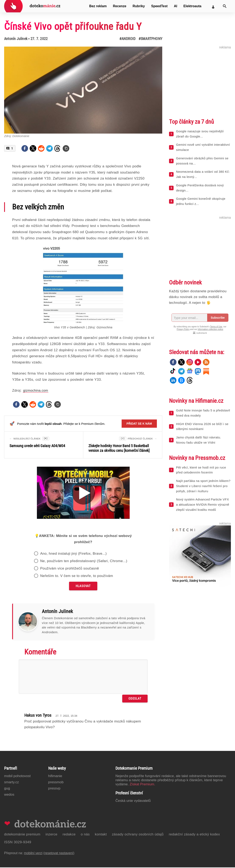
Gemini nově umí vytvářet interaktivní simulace (203, 147)
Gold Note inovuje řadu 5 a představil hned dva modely (203, 413)
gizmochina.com (36, 391)
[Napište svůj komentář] (83, 677)
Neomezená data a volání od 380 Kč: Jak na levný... (203, 174)
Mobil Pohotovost (17, 777)
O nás (85, 835)
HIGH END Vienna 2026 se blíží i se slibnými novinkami (202, 426)
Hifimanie (55, 777)
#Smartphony (150, 39)
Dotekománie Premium (22, 835)
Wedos (9, 795)
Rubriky (139, 6)
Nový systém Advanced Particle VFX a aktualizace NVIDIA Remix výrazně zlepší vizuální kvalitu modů (203, 504)
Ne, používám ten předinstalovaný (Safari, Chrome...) (84, 562)
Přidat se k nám (139, 424)
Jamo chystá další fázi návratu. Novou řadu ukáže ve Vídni (199, 440)
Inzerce (52, 835)
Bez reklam (98, 6)
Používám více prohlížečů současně (70, 569)
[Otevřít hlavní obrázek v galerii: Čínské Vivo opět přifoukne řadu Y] (83, 90)
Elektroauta (192, 6)
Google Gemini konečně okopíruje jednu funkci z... (201, 201)
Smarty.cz (11, 783)
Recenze (120, 6)
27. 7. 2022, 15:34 (66, 716)
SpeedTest (159, 6)
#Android (127, 39)
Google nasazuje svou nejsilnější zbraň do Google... (200, 134)
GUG (7, 789)
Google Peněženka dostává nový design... (200, 188)
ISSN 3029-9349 (18, 843)
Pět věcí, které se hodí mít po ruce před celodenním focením (201, 470)
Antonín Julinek (16, 39)
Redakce (69, 835)
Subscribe (218, 318)
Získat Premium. (142, 785)
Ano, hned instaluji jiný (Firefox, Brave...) (73, 554)
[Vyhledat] (225, 6)
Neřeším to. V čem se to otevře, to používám (77, 576)
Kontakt (101, 835)
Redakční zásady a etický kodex (194, 835)
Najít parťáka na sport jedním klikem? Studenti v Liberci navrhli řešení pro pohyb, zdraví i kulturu (203, 486)
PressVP (54, 789)
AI (175, 6)
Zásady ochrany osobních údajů (138, 835)
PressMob (56, 783)
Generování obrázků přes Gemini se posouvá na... (202, 161)
